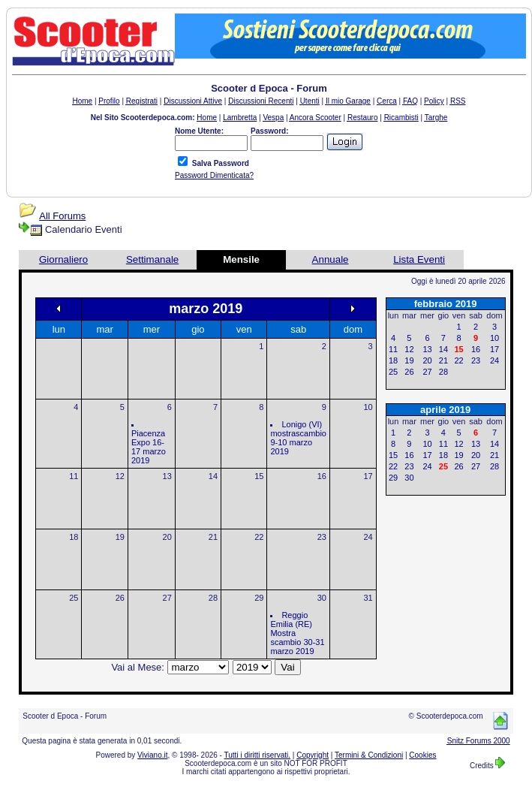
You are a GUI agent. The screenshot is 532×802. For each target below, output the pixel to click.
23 (322, 537)
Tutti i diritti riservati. (258, 755)
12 (120, 476)
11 (74, 476)
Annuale (331, 259)
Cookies (422, 755)
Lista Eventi (419, 259)
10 (368, 407)
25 (74, 598)
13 (167, 476)
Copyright (313, 755)
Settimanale (152, 259)
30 (322, 598)
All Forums (62, 216)
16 (322, 476)
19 (120, 537)
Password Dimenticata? (214, 175)
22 (259, 537)
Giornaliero (63, 259)
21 (213, 537)
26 (120, 598)
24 (368, 537)
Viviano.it (152, 755)
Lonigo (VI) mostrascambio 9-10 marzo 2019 (298, 438)
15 (259, 476)
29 (259, 598)
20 (167, 537)
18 (74, 537)
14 (213, 476)
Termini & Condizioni (369, 755)
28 (213, 598)
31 (368, 598)
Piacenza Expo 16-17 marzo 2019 (149, 447)
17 (368, 476)
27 (167, 598)
